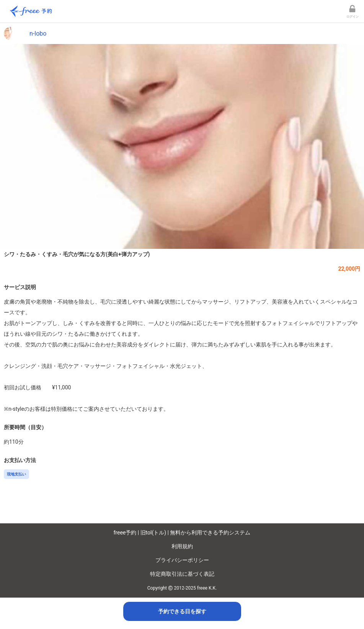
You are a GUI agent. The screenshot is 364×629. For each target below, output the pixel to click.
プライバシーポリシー (182, 560)
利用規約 (182, 546)
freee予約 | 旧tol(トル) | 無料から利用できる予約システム (182, 533)
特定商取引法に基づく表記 (182, 574)
